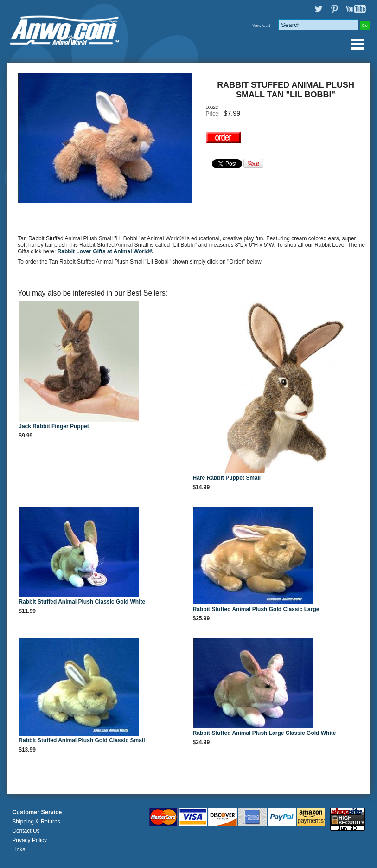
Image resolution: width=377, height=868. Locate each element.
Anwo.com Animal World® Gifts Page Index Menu (357, 44)
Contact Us (26, 831)
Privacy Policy (29, 840)
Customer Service (37, 812)
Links (19, 849)
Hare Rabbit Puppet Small (227, 478)
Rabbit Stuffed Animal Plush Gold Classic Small (82, 740)
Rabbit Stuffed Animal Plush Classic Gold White (82, 602)
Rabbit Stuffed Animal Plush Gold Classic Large (256, 609)
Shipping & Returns (36, 822)
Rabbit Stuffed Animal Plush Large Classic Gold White (265, 733)
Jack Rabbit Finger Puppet (54, 426)
